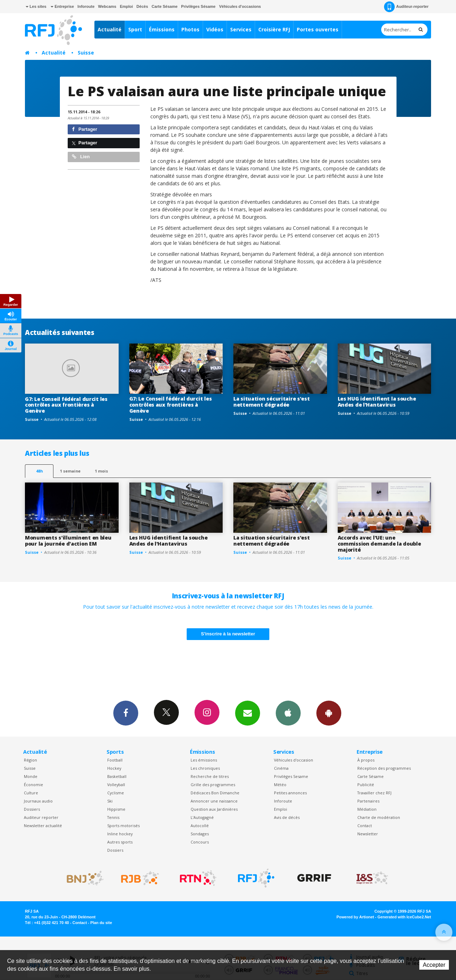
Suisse (86, 53)
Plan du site (101, 923)
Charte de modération (379, 817)
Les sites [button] (36, 6)
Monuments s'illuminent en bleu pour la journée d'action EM (68, 541)
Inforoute (86, 6)
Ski (110, 801)
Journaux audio (38, 801)
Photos (190, 29)
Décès (142, 6)
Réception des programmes (384, 768)
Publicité (366, 785)
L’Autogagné (202, 817)
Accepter (434, 965)
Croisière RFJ (274, 29)
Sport (135, 29)
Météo (280, 785)
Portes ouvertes (318, 29)
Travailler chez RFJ (374, 793)
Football (115, 760)
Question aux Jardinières (214, 809)
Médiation (367, 809)
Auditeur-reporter (406, 7)
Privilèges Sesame (291, 776)
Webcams (107, 6)
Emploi (126, 6)
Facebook (126, 713)
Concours (200, 842)
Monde (31, 776)
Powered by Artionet (355, 917)
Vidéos (215, 29)
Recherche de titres (210, 776)
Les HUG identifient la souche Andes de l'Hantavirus (377, 402)
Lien (81, 157)
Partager (85, 129)
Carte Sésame (165, 6)
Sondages (200, 834)
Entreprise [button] (62, 6)
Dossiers (32, 809)
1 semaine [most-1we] (70, 471)
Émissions (162, 29)
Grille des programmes (213, 785)
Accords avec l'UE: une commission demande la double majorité (379, 544)
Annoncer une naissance (214, 801)
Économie (33, 785)
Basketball (117, 776)
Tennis (113, 817)
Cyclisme (116, 793)
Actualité (110, 29)
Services (241, 29)
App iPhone (288, 713)
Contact (365, 826)
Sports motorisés (123, 826)
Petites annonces (290, 793)
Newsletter (368, 834)
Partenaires (368, 801)
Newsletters (248, 713)
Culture (31, 793)
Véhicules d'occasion (294, 760)
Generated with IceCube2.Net (404, 917)
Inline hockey (120, 834)
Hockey (114, 768)
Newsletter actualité (43, 826)
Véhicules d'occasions (240, 6)
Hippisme (116, 809)
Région (30, 760)
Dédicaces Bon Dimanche (215, 793)
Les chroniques (205, 768)
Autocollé (200, 826)
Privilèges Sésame (198, 6)
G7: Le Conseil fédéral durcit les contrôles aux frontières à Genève (66, 405)
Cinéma (281, 768)
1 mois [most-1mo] (101, 471)
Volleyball (116, 785)
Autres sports (120, 842)
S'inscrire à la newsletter (228, 634)
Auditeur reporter (41, 817)
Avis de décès (287, 817)
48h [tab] (39, 471)
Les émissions (204, 760)
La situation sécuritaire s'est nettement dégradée (272, 402)
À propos (366, 760)
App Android (329, 713)
